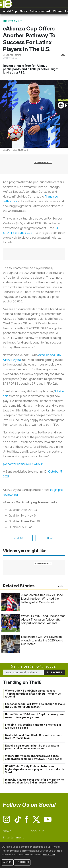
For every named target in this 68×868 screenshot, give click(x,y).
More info (49, 854)
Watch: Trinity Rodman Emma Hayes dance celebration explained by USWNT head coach (34, 757)
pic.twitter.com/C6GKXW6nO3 (23, 464)
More (61, 586)
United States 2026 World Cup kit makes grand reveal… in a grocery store (35, 716)
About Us (38, 831)
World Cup (10, 11)
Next (50, 538)
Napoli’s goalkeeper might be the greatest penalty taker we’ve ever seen (32, 747)
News (23, 11)
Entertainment (40, 11)
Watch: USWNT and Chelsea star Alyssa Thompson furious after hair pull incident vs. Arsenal (43, 619)
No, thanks (22, 862)
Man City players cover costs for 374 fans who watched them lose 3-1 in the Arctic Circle (34, 781)
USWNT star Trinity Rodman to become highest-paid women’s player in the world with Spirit (35, 769)
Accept (8, 862)
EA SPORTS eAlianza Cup (15, 150)
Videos (58, 11)
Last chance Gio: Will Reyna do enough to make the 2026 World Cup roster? (42, 640)
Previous (18, 538)
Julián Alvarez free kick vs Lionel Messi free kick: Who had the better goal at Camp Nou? (42, 599)
